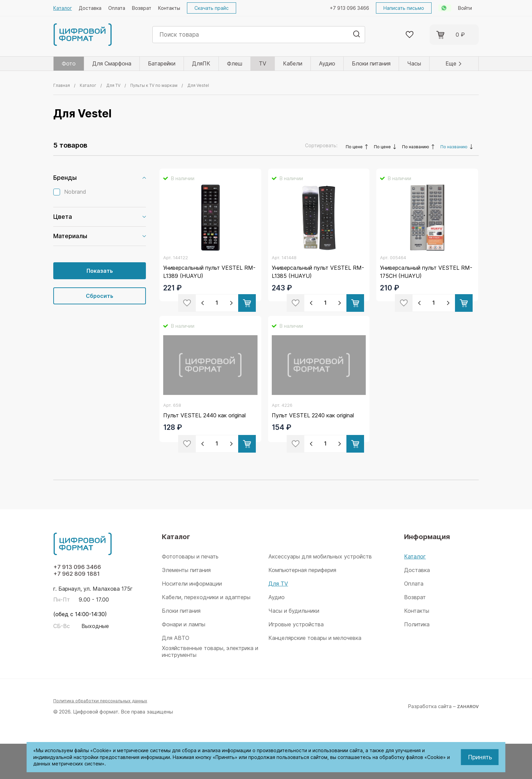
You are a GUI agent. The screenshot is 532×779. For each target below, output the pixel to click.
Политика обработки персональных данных (106, 736)
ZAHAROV (466, 741)
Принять (480, 757)
